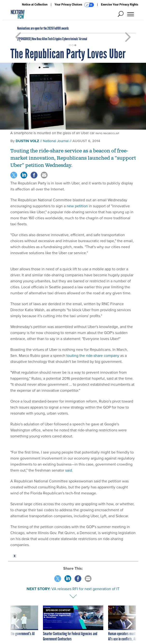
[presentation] (16, 624)
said (69, 470)
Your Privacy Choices (74, 5)
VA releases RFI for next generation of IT (85, 589)
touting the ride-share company (93, 356)
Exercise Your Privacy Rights (119, 5)
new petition (77, 206)
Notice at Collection (35, 5)
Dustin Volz (27, 141)
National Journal (56, 141)
